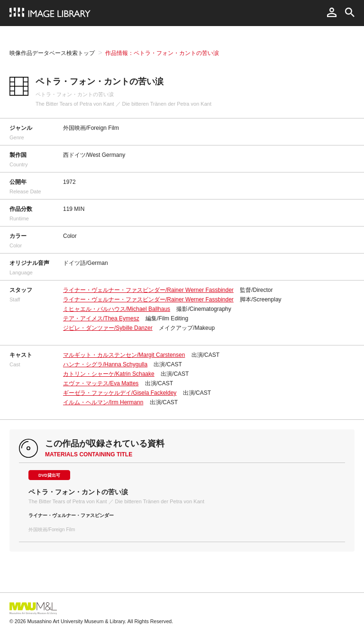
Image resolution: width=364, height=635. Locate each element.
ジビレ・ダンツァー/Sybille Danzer (108, 328)
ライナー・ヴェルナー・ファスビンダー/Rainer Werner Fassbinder (148, 290)
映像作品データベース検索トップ (52, 53)
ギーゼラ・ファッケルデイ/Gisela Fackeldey (120, 393)
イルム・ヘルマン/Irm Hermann (103, 402)
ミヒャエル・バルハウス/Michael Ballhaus (117, 309)
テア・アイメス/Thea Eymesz (101, 318)
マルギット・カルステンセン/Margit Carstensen (124, 355)
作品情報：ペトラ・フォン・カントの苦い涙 (162, 53)
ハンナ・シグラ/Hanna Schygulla (105, 364)
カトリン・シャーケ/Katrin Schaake (109, 374)
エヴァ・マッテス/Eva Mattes (101, 383)
